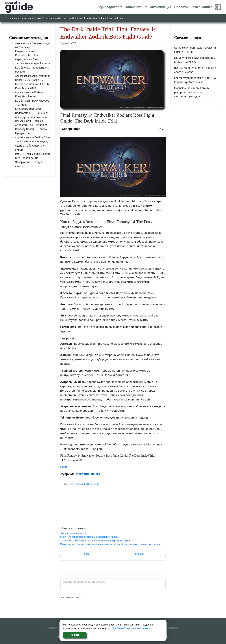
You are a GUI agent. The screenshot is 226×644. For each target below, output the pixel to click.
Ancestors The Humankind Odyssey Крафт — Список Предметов (31, 129)
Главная (12, 18)
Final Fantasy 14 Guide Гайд (84, 484)
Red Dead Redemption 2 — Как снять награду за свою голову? (32, 113)
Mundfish (45, 76)
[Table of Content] (161, 129)
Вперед (139, 554)
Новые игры (135, 7)
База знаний (200, 7)
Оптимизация (161, 7)
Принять (75, 635)
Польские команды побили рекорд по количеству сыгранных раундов (192, 92)
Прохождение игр (30, 18)
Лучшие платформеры (73, 533)
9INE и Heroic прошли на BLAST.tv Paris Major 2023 (32, 84)
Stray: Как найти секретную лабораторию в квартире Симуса (95, 541)
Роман (65, 467)
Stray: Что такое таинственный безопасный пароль (90, 537)
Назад (86, 554)
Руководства (109, 7)
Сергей (20, 80)
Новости (181, 7)
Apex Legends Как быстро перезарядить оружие (33, 68)
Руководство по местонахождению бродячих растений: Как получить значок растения (110, 544)
